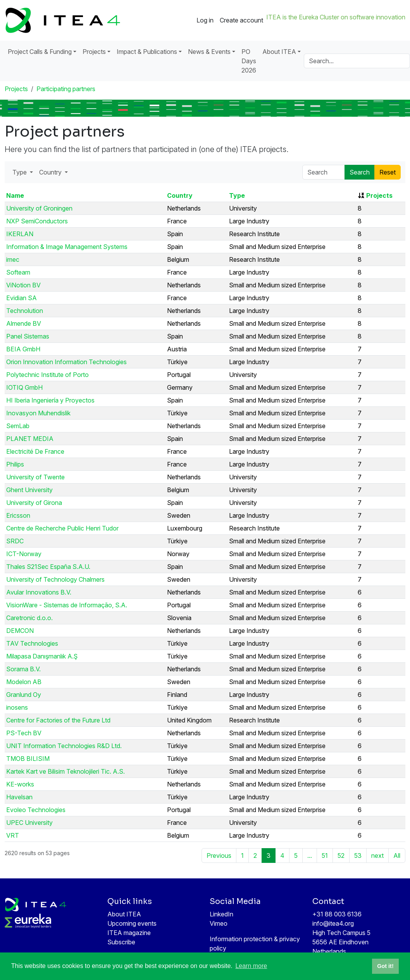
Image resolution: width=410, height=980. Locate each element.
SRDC (15, 541)
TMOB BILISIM (28, 759)
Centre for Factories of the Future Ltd (58, 720)
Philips (15, 464)
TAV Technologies (32, 643)
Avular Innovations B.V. (39, 592)
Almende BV (24, 323)
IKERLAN (20, 234)
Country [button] (51, 172)
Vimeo (219, 923)
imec (13, 259)
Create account (241, 20)
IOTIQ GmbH (24, 387)
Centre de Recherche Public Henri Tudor (62, 528)
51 (325, 856)
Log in (205, 20)
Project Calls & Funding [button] (40, 52)
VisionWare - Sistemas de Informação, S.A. (67, 605)
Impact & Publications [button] (147, 52)
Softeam (18, 272)
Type (237, 195)
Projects (16, 89)
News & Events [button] (209, 52)
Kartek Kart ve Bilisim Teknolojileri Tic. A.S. (65, 771)
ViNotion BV (23, 285)
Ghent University (29, 490)
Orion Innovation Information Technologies (66, 362)
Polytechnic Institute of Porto (47, 375)
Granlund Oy (24, 695)
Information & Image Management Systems (67, 247)
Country (180, 195)
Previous (219, 856)
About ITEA (124, 914)
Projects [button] (94, 52)
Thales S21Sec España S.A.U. (48, 567)
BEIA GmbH (23, 349)
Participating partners (66, 89)
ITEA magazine (129, 933)
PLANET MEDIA (30, 439)
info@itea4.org (333, 923)
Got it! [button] (385, 966)
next (377, 856)
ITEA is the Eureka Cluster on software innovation (336, 17)
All (397, 856)
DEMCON (20, 631)
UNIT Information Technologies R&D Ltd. (64, 746)
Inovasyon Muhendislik (38, 413)
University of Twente (35, 477)
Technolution (25, 311)
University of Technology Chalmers (55, 579)
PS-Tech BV (24, 733)
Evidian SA (22, 298)
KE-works (20, 784)
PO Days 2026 (249, 61)
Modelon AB (24, 682)
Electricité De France (35, 451)
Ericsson (18, 515)
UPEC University (29, 823)
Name (15, 195)
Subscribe (121, 942)
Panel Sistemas (28, 336)
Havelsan (19, 797)
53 (358, 856)
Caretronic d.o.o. (29, 618)
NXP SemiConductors (37, 221)
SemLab (18, 426)
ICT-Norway (24, 554)
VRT (13, 835)
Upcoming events (132, 923)
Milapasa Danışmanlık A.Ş (42, 656)
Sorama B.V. (23, 669)
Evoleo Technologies (36, 810)
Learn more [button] (251, 966)
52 (341, 856)
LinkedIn (221, 914)
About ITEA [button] (279, 52)
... (310, 856)
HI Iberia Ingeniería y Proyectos (50, 400)
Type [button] (20, 172)
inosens (17, 707)
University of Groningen (39, 208)
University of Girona (34, 503)
